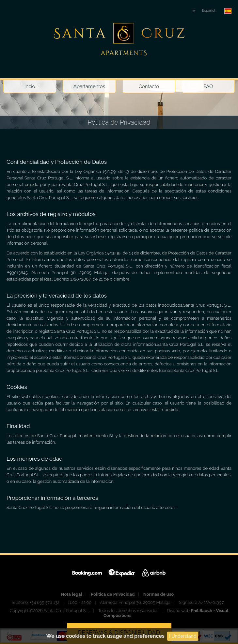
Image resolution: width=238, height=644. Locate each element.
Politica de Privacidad (113, 594)
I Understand (183, 636)
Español (209, 11)
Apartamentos (89, 86)
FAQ (208, 86)
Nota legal (72, 594)
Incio (30, 86)
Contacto (149, 86)
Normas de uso (159, 594)
